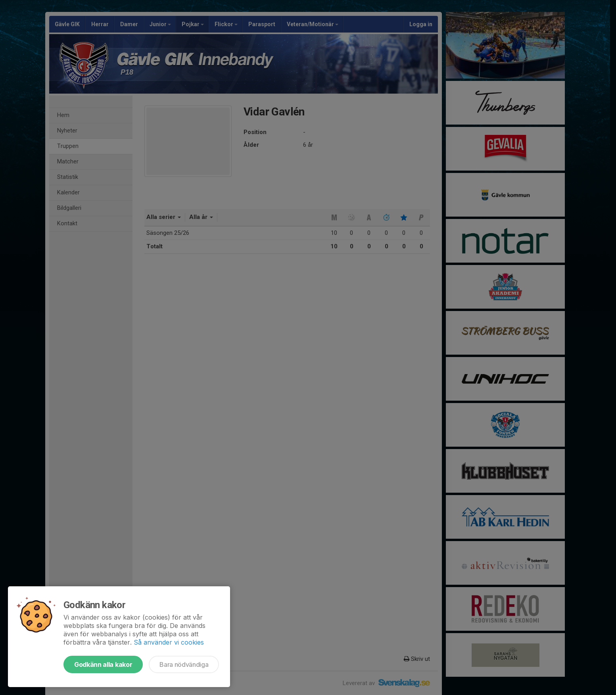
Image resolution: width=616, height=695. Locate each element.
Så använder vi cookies (169, 642)
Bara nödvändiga (184, 664)
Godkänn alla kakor (103, 664)
